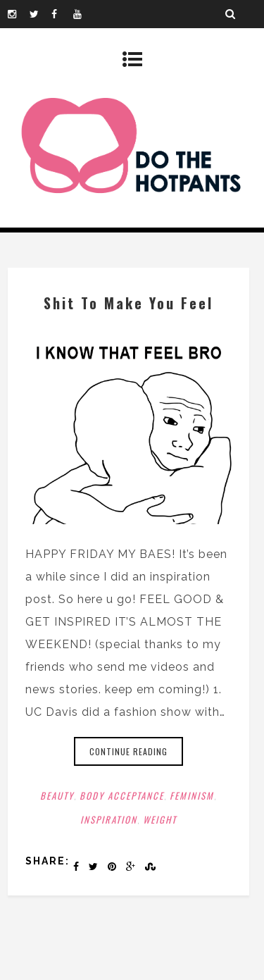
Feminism (192, 795)
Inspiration (109, 819)
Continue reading (128, 751)
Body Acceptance (122, 795)
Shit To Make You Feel (128, 303)
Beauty (57, 795)
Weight (160, 819)
